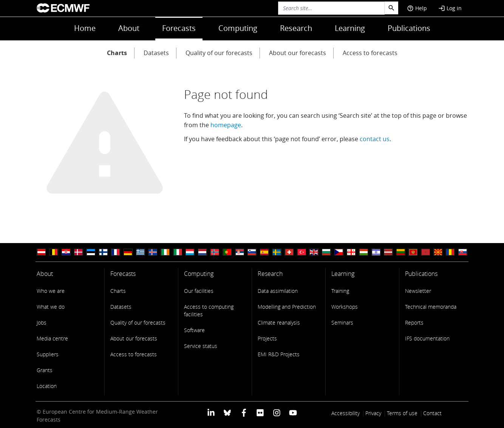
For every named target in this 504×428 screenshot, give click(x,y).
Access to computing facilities (209, 310)
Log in (450, 8)
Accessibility (346, 413)
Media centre (52, 338)
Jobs (42, 323)
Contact (432, 413)
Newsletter (418, 291)
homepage (226, 125)
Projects (267, 338)
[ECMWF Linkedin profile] (211, 412)
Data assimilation (278, 291)
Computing (238, 28)
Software (194, 330)
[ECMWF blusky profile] (227, 412)
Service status (201, 346)
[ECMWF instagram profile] (276, 412)
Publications (409, 28)
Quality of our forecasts (219, 53)
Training (340, 291)
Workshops (345, 307)
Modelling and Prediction (287, 307)
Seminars (342, 323)
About (129, 28)
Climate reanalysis (279, 323)
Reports (414, 323)
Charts (117, 53)
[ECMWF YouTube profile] (293, 412)
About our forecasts (298, 53)
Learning (350, 28)
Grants (45, 370)
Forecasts (179, 28)
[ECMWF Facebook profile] (244, 412)
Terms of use (402, 413)
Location (47, 386)
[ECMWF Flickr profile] (260, 412)
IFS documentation (427, 338)
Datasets (156, 53)
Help (417, 8)
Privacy (373, 413)
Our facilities (199, 291)
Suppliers (48, 354)
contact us (375, 139)
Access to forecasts (370, 53)
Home (85, 28)
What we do (51, 307)
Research (296, 28)
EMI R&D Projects (279, 354)
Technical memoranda (431, 307)
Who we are (51, 291)
